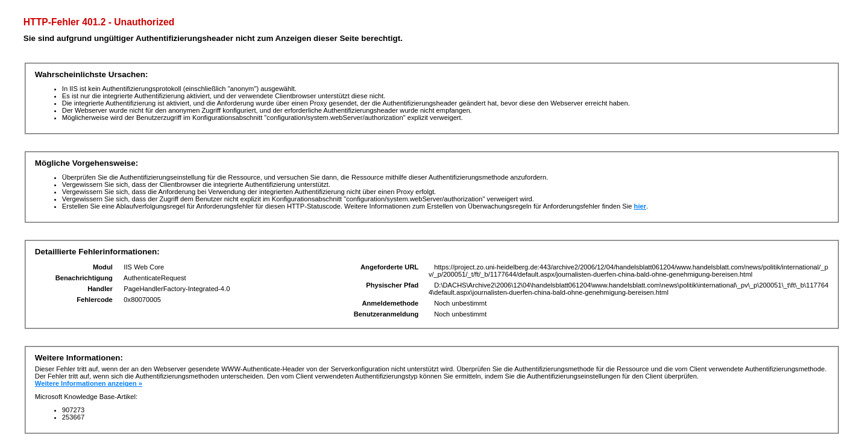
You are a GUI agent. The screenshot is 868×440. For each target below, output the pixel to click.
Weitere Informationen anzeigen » (89, 383)
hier (640, 206)
